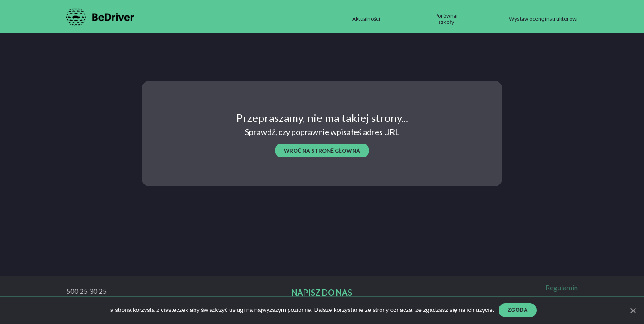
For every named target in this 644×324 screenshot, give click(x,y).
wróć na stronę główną (322, 151)
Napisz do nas (322, 293)
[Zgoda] (633, 310)
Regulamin (562, 288)
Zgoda (518, 310)
